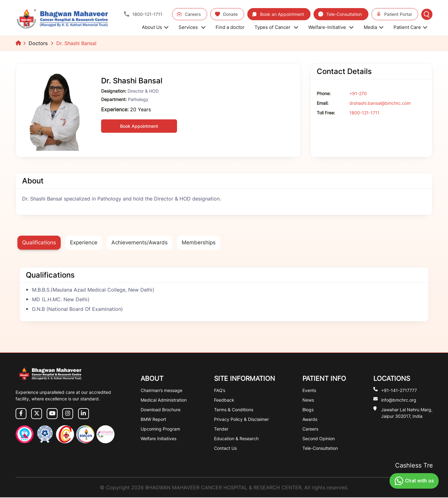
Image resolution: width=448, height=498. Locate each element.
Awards (310, 420)
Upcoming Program (160, 429)
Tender (221, 429)
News (308, 401)
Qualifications (40, 243)
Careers (189, 14)
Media (374, 27)
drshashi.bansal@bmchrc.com (380, 103)
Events (309, 391)
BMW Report (153, 420)
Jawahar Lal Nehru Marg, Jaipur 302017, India (407, 413)
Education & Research (236, 439)
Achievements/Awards (145, 243)
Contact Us (225, 449)
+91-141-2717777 (399, 391)
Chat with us (413, 481)
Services (192, 27)
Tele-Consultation (340, 14)
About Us (155, 27)
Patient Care (411, 27)
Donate (226, 14)
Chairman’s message (161, 391)
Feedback (224, 401)
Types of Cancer (276, 27)
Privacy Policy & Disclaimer (241, 420)
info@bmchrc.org (399, 400)
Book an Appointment (278, 14)
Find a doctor (230, 27)
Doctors (38, 43)
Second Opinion (319, 439)
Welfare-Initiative (331, 27)
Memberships (206, 243)
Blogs (308, 410)
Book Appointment (139, 126)
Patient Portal (394, 14)
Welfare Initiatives (159, 439)
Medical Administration (164, 401)
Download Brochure (161, 410)
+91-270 (358, 93)
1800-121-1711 (143, 14)
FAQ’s (220, 391)
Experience (86, 243)
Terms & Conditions (234, 410)
